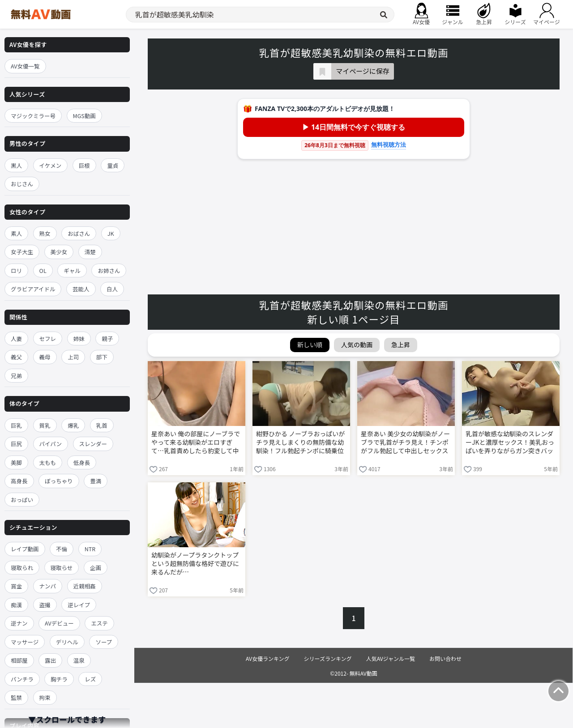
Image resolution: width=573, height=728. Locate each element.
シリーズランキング (328, 658)
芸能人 (81, 289)
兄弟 (16, 376)
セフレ (48, 338)
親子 (107, 338)
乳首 (102, 425)
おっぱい (22, 500)
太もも (48, 462)
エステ (99, 623)
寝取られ (22, 568)
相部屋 (19, 660)
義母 (45, 357)
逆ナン (19, 623)
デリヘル (67, 642)
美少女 (59, 252)
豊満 (96, 481)
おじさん (22, 184)
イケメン (51, 165)
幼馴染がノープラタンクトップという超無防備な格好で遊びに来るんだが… (195, 564)
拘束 (45, 697)
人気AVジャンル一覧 (391, 658)
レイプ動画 (25, 549)
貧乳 (45, 425)
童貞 (113, 165)
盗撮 (45, 605)
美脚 (16, 462)
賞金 (16, 586)
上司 (73, 357)
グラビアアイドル (33, 289)
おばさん (79, 233)
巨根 (84, 165)
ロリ (16, 270)
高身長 (19, 481)
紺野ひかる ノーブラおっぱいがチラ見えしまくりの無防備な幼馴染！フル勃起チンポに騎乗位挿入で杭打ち (300, 443)
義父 (16, 357)
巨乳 (16, 425)
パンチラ (22, 679)
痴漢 (16, 605)
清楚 (90, 252)
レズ (90, 679)
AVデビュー (59, 623)
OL (43, 270)
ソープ (104, 642)
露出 (50, 660)
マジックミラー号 (33, 116)
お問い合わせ (445, 658)
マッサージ (25, 642)
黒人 (16, 165)
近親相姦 (85, 586)
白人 (112, 289)
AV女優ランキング (268, 658)
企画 (96, 568)
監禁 (16, 697)
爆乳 (73, 425)
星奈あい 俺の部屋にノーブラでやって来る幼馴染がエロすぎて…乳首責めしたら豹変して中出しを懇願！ (196, 443)
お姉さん (109, 270)
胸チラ (59, 679)
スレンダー (93, 444)
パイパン (51, 444)
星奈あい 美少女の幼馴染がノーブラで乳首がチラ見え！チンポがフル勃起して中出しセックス (405, 442)
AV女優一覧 (25, 66)
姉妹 (79, 338)
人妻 (16, 338)
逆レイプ (79, 605)
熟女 (45, 233)
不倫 (62, 549)
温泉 (79, 660)
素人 (16, 233)
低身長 (82, 462)
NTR (90, 549)
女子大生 (22, 252)
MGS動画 (84, 116)
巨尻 (16, 444)
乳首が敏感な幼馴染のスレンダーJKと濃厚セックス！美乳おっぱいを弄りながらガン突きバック (510, 443)
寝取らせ (62, 568)
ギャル (72, 270)
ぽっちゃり (59, 481)
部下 (102, 357)
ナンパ (48, 586)
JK (111, 233)
